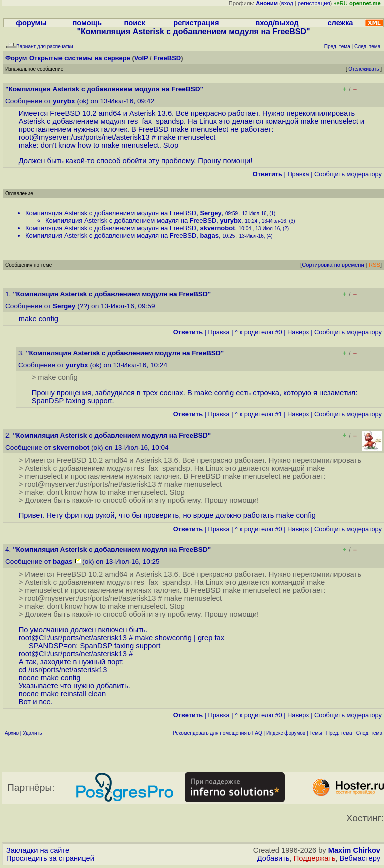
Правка (298, 174)
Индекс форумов (286, 733)
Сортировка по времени (333, 265)
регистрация (314, 3)
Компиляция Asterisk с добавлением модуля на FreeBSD (111, 213)
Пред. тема (339, 733)
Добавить (274, 858)
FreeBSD (167, 58)
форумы (31, 23)
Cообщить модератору (348, 174)
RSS (375, 265)
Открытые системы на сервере (80, 58)
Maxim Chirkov (354, 850)
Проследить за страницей (50, 858)
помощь (88, 23)
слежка (340, 23)
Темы (316, 733)
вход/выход (277, 23)
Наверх (298, 332)
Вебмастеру (360, 858)
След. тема (369, 733)
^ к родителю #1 (259, 414)
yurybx (64, 101)
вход (287, 3)
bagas (209, 236)
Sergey (211, 213)
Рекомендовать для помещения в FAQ (218, 733)
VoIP (141, 58)
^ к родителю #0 (259, 332)
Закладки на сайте (38, 850)
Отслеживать (364, 69)
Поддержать (315, 858)
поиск (134, 23)
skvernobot (217, 228)
